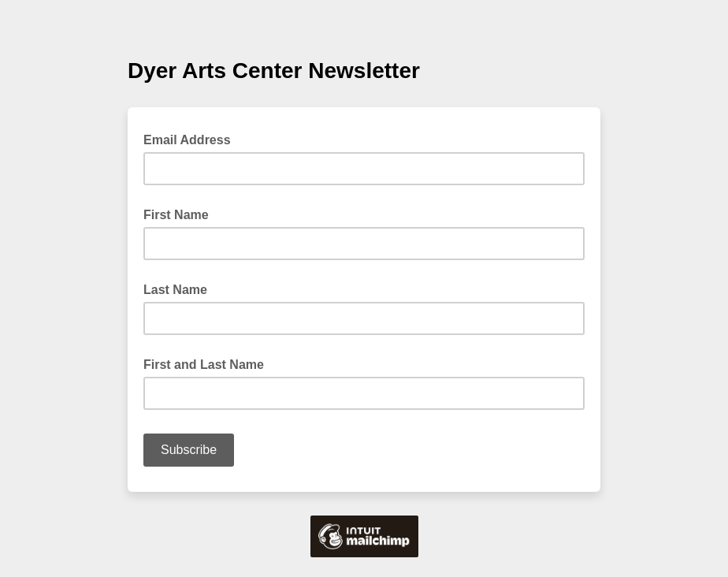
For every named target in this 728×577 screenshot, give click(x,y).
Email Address (192, 139)
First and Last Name (204, 365)
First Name (176, 215)
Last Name (175, 290)
